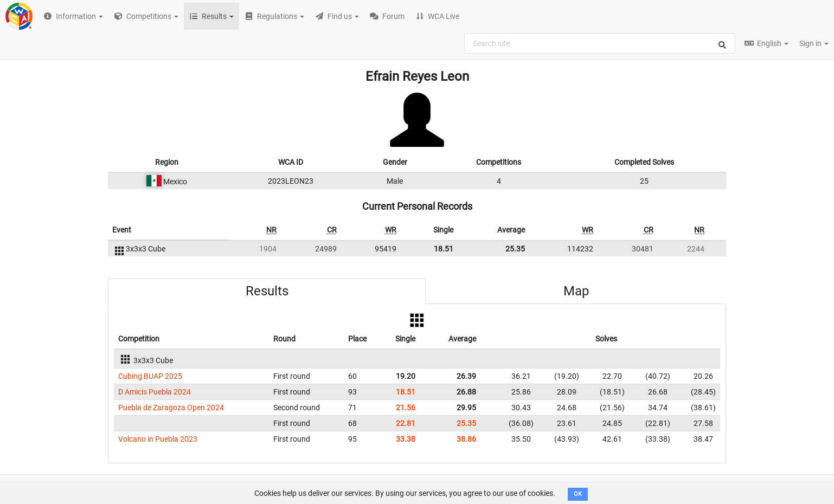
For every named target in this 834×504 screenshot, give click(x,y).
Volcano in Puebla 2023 (158, 439)
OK (578, 494)
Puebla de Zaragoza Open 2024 (171, 408)
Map (576, 291)
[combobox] (600, 43)
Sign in (814, 43)
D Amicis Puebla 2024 (155, 392)
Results (267, 291)
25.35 (515, 249)
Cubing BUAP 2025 (150, 376)
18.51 (444, 249)
